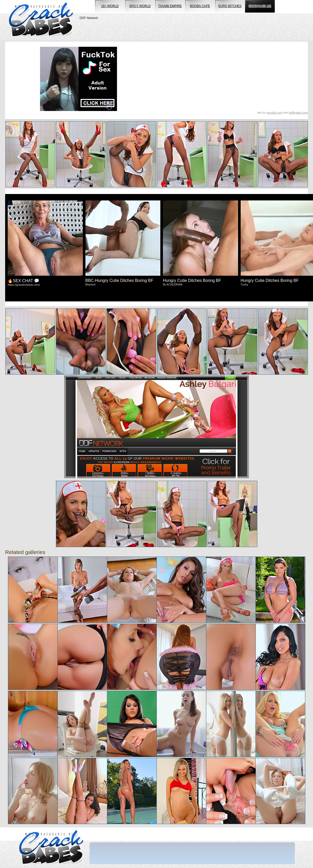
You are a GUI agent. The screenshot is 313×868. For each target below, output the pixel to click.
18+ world (110, 6)
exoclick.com (274, 113)
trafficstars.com (298, 113)
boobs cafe (200, 6)
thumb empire (170, 6)
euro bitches (230, 6)
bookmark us (260, 6)
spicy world (140, 6)
